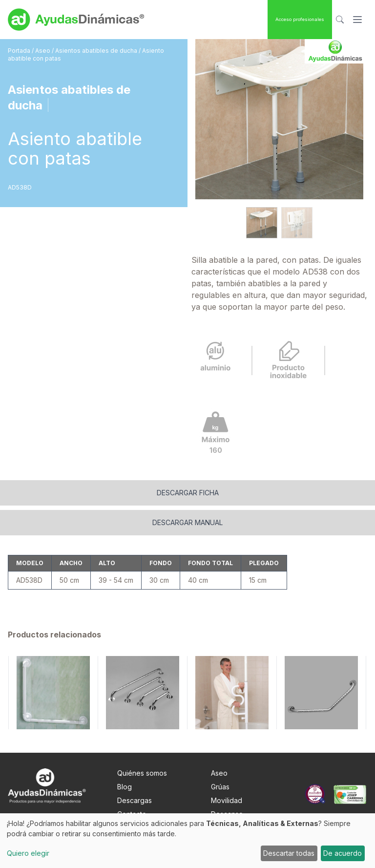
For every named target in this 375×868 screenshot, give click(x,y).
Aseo (43, 51)
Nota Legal (135, 796)
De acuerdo (343, 853)
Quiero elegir (28, 853)
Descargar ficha (188, 461)
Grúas (220, 755)
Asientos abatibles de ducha (97, 51)
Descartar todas (289, 853)
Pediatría (225, 810)
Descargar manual (187, 491)
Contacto (132, 783)
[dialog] (187, 841)
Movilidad (227, 769)
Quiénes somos (142, 742)
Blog (125, 755)
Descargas (135, 769)
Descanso (227, 783)
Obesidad (227, 796)
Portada (20, 51)
